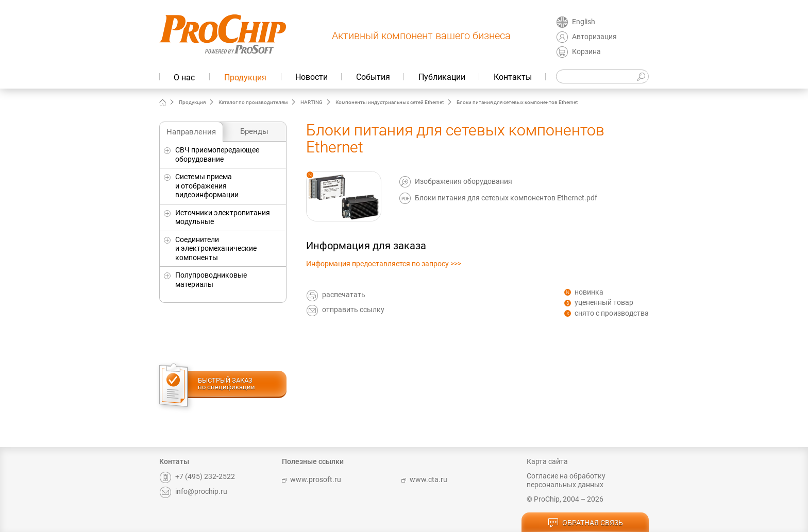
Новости (312, 77)
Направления (191, 132)
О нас (184, 78)
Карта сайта (547, 461)
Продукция (245, 78)
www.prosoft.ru (312, 479)
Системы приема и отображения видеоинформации (207, 186)
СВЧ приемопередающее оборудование (217, 155)
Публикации (442, 77)
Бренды (254, 131)
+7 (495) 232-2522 (197, 476)
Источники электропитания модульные (223, 217)
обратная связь (585, 523)
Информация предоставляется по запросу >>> (384, 264)
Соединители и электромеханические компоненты (216, 248)
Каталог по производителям (253, 102)
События (373, 77)
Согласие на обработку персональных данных (566, 480)
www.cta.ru (424, 479)
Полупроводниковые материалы (211, 280)
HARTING (312, 102)
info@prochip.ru (193, 491)
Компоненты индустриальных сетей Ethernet (390, 102)
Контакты (513, 77)
